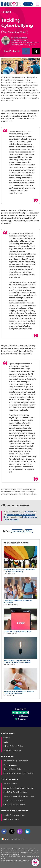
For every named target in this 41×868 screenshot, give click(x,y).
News (6, 12)
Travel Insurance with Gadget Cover (19, 796)
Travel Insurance (10, 784)
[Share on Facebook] (26, 51)
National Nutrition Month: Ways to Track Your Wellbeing (20, 691)
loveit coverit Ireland (13, 839)
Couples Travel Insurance (14, 805)
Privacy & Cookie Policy (13, 746)
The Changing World (15, 32)
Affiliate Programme (12, 750)
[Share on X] (36, 51)
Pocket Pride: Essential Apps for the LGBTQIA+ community (20, 570)
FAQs (6, 742)
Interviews (17, 531)
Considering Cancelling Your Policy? (19, 773)
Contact (7, 738)
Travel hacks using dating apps (20, 631)
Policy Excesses (10, 765)
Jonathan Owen (20, 38)
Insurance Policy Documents (16, 761)
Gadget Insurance (11, 819)
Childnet (29, 512)
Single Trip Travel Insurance (15, 792)
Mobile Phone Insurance (14, 815)
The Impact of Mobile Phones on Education (20, 601)
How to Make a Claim (12, 769)
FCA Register (14, 855)
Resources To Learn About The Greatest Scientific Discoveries (20, 660)
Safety (29, 531)
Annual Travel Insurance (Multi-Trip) (18, 788)
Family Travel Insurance (13, 801)
